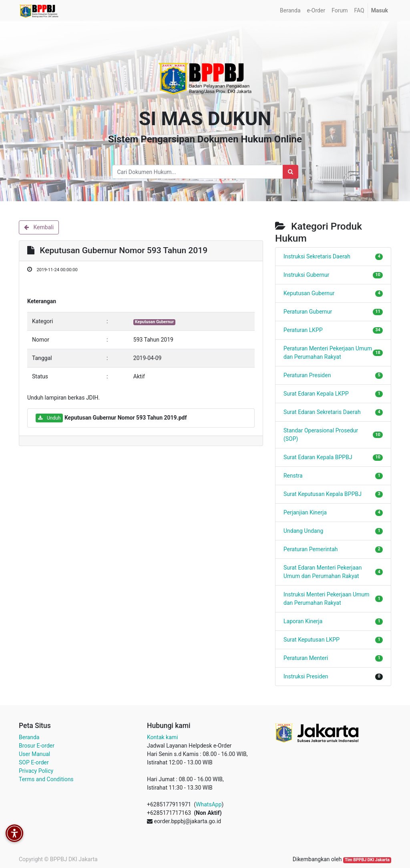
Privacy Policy (36, 771)
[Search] (290, 172)
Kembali (39, 227)
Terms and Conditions (46, 779)
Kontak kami (162, 737)
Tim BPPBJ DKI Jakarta (367, 860)
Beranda (29, 737)
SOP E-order (34, 762)
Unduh (49, 418)
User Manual (34, 754)
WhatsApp (209, 804)
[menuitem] (290, 11)
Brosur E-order (37, 746)
